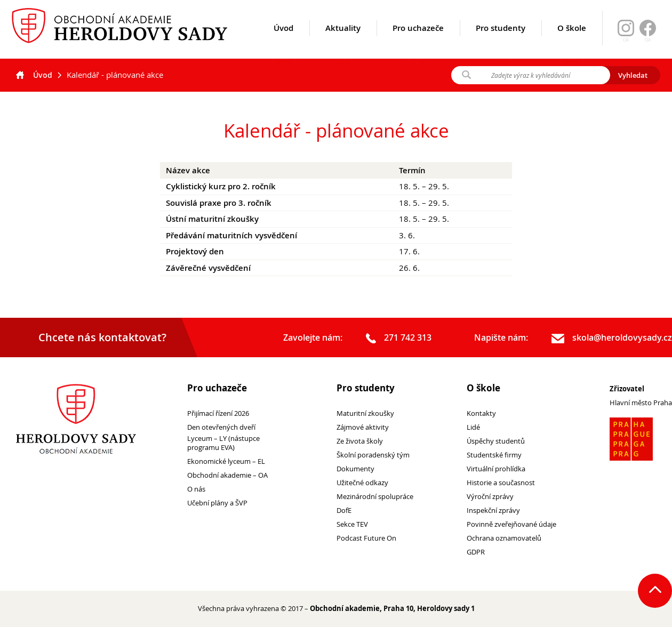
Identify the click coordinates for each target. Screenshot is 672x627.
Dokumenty (355, 469)
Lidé (473, 427)
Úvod (283, 41)
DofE (344, 511)
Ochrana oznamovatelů (504, 538)
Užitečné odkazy (362, 483)
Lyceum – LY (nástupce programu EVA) (223, 443)
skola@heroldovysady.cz (612, 338)
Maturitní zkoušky (365, 413)
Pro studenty (501, 41)
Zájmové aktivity (363, 427)
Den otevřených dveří (221, 427)
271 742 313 (399, 338)
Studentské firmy (494, 455)
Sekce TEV (352, 524)
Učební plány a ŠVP (217, 503)
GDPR (476, 552)
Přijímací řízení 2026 (218, 413)
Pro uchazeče (418, 41)
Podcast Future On (366, 538)
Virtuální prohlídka (496, 469)
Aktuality (343, 41)
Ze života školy (360, 441)
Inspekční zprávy (493, 511)
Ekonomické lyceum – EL (226, 461)
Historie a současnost (501, 483)
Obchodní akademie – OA (227, 475)
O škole (572, 41)
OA (648, 40)
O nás (196, 489)
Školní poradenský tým (373, 455)
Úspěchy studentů (496, 441)
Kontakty (481, 413)
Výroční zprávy (490, 497)
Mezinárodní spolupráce (375, 497)
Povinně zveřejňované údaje (511, 524)
